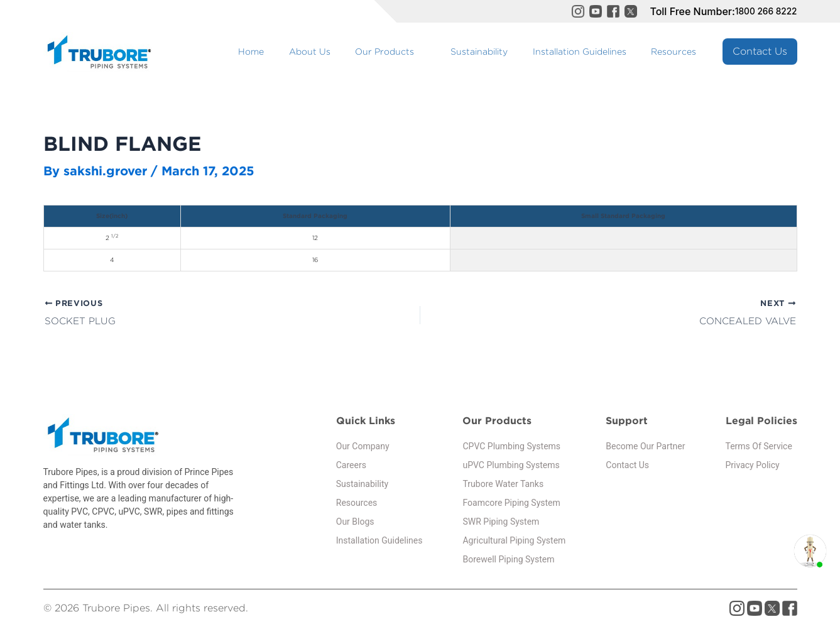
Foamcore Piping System (511, 505)
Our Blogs (355, 523)
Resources (680, 51)
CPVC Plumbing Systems (511, 448)
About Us (370, 51)
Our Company (363, 448)
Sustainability (513, 51)
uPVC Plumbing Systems (511, 467)
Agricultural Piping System (514, 542)
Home (325, 51)
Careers (351, 467)
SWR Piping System (501, 523)
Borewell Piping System (508, 561)
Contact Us (760, 51)
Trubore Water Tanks (503, 486)
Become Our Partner (645, 448)
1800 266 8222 (761, 11)
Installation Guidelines (600, 51)
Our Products (432, 51)
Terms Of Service (759, 448)
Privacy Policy (753, 467)
